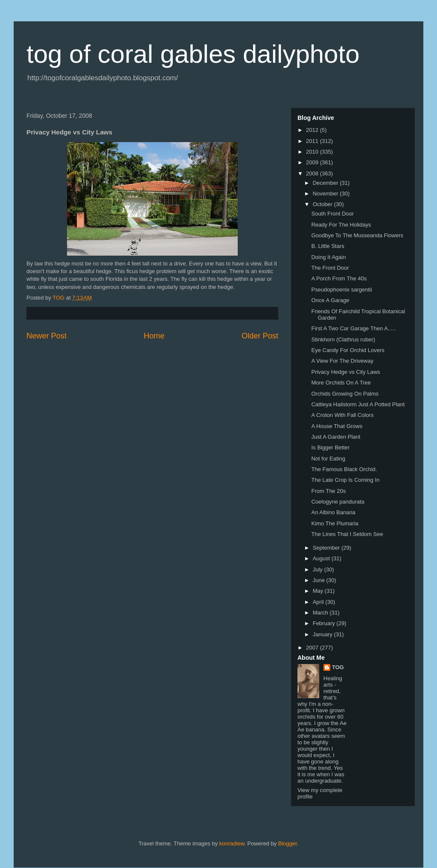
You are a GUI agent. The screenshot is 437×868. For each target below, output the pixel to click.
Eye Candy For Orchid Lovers (348, 350)
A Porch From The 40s (339, 278)
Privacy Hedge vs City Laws (345, 372)
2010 (313, 152)
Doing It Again (328, 257)
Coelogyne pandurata (338, 502)
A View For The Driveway (342, 361)
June (320, 580)
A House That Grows (337, 426)
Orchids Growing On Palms (345, 394)
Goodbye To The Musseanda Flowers (357, 235)
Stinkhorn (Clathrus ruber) (343, 339)
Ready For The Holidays (341, 225)
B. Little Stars (328, 246)
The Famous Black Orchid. (344, 469)
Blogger (288, 843)
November (326, 194)
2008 (313, 173)
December (326, 183)
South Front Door (332, 214)
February (325, 623)
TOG (338, 667)
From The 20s (328, 491)
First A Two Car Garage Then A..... (353, 328)
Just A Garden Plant (336, 437)
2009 (313, 162)
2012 (313, 130)
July (319, 569)
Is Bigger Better (330, 447)
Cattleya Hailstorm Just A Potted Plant (358, 404)
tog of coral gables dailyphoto (193, 54)
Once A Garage (330, 300)
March (321, 613)
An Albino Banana (333, 512)
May (319, 591)
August (322, 558)
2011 (313, 141)
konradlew (232, 843)
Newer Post (47, 336)
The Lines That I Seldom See (347, 534)
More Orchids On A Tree (341, 383)
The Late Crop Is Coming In (345, 480)
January (323, 634)
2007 (313, 648)
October (323, 204)
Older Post (260, 336)
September (327, 548)
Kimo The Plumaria (335, 523)
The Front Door (330, 268)
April (319, 602)
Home (154, 336)
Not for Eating (328, 459)
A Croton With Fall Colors (342, 415)
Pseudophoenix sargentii (341, 290)
